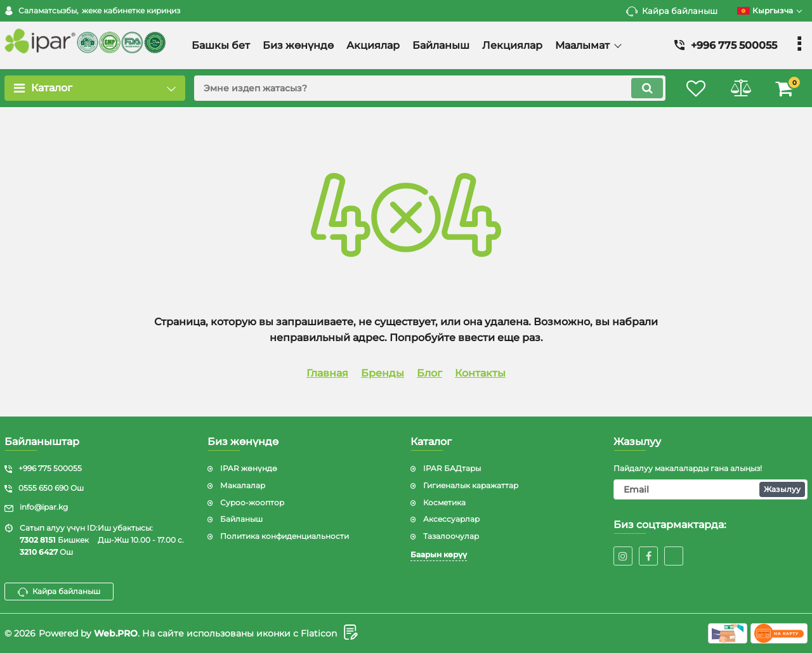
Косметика (444, 502)
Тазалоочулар (451, 536)
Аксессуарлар (451, 519)
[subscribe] (710, 489)
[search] (430, 88)
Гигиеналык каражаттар (471, 485)
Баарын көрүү (439, 554)
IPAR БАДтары (452, 468)
